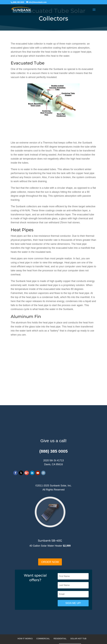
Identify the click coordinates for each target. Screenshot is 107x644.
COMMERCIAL (43, 639)
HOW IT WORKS (25, 639)
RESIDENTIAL (60, 639)
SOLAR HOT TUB (78, 639)
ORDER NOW (50, 562)
